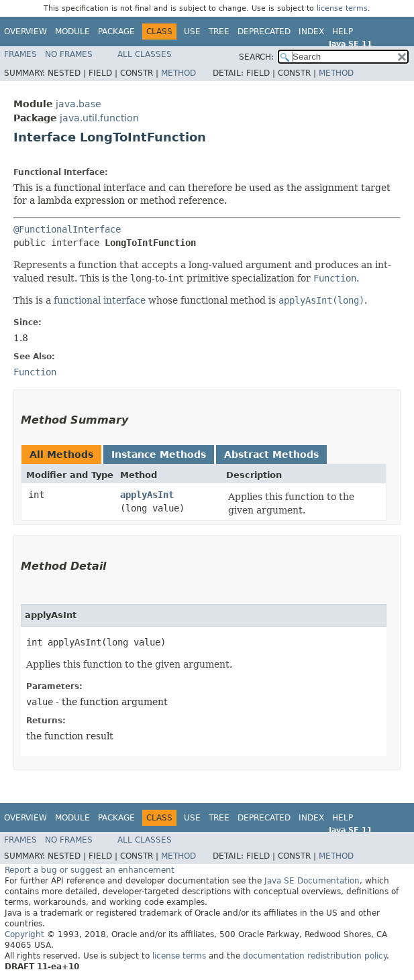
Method (178, 73)
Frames (20, 54)
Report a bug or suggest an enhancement (90, 870)
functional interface (100, 300)
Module (72, 32)
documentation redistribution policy (315, 956)
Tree (219, 32)
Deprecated (264, 32)
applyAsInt (147, 495)
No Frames (69, 54)
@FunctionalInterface (67, 229)
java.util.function (99, 118)
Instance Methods (159, 454)
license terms (342, 8)
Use (192, 32)
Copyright (24, 934)
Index (311, 32)
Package (116, 32)
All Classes (145, 54)
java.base (79, 104)
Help (343, 32)
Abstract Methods (271, 454)
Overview (25, 32)
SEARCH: (256, 57)
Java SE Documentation (312, 881)
